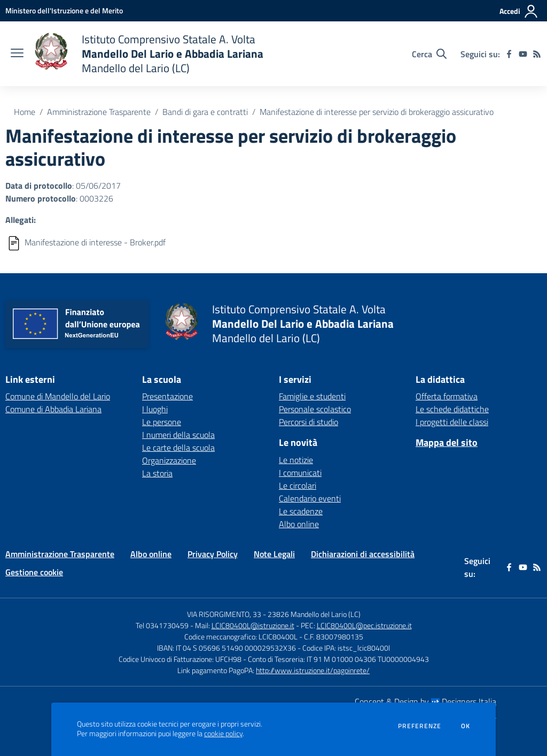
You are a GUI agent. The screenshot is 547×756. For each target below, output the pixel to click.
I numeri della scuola (178, 435)
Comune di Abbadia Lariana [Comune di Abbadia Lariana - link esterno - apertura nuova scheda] (53, 409)
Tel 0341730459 (162, 625)
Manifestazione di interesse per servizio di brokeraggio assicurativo (377, 112)
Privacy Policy (213, 554)
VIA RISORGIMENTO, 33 (224, 614)
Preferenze (420, 726)
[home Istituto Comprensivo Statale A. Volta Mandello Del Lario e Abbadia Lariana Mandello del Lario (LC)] (149, 54)
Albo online (299, 524)
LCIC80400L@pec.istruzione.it (364, 625)
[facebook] (509, 54)
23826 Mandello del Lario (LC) (314, 614)
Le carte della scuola (178, 448)
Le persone (162, 422)
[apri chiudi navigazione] (17, 54)
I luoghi (155, 409)
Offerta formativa (447, 396)
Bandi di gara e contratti (205, 112)
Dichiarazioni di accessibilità (363, 554)
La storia (157, 473)
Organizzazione (169, 460)
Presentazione (167, 396)
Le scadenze (301, 511)
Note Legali (274, 554)
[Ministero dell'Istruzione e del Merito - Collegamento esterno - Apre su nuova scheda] (64, 10)
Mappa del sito (447, 442)
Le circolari (298, 485)
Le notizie (296, 460)
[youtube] (523, 54)
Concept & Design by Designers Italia (425, 701)
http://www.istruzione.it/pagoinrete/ (313, 670)
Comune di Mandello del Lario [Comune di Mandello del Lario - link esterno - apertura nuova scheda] (58, 396)
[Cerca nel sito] (429, 54)
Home (25, 112)
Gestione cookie (34, 572)
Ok (466, 726)
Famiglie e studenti (312, 396)
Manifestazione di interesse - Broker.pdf (95, 242)
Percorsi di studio (308, 422)
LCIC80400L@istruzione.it (253, 625)
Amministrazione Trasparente (99, 112)
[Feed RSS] (537, 54)
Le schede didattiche (452, 409)
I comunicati (300, 473)
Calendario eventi (310, 498)
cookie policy (223, 734)
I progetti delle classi (452, 422)
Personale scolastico (315, 409)
